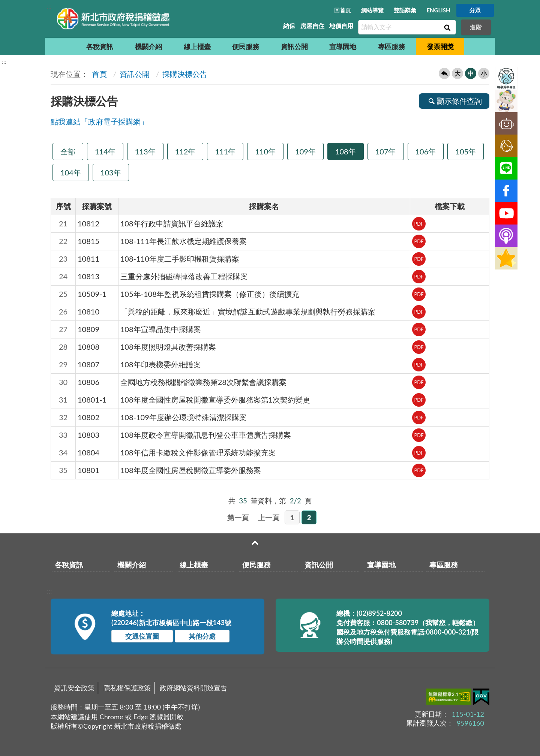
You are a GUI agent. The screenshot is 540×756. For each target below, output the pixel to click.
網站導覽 (372, 10)
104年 (71, 172)
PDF (419, 224)
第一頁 (238, 517)
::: (49, 6)
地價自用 (341, 26)
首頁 (98, 74)
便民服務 (246, 46)
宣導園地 (343, 46)
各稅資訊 (100, 46)
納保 (289, 26)
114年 (105, 151)
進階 (476, 27)
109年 (305, 151)
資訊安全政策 (74, 688)
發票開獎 (440, 46)
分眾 (475, 10)
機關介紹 (148, 46)
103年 (111, 172)
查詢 (447, 27)
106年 (426, 151)
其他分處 (202, 636)
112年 (185, 151)
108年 (346, 151)
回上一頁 (444, 73)
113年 (145, 151)
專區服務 (391, 46)
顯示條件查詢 (454, 101)
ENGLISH (438, 10)
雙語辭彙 (405, 10)
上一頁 (269, 517)
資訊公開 (294, 46)
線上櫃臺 (197, 46)
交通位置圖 (142, 636)
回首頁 (343, 10)
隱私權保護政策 (127, 688)
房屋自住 (312, 26)
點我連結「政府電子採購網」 (99, 121)
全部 (68, 151)
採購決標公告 (185, 74)
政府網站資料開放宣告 (193, 688)
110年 (265, 151)
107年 (386, 151)
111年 (225, 151)
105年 (466, 151)
